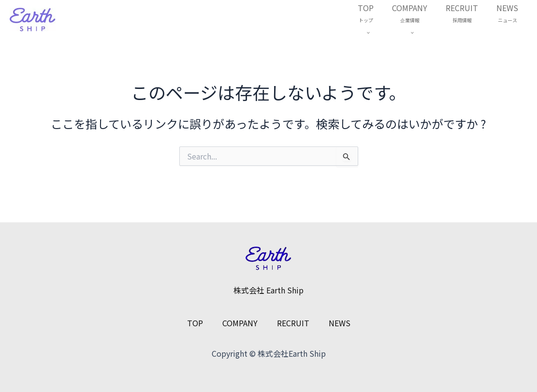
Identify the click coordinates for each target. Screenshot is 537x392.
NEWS (509, 14)
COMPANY (417, 20)
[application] (376, 32)
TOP (376, 20)
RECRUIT (466, 14)
